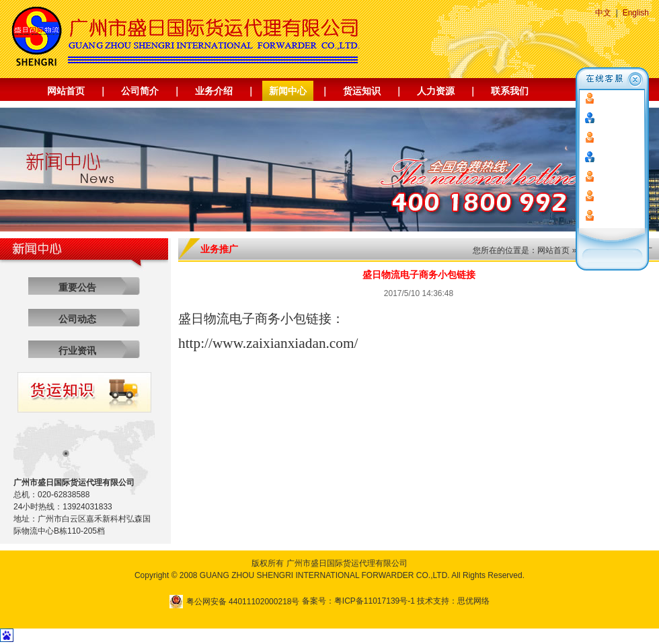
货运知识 (362, 91)
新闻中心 (288, 91)
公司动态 (77, 319)
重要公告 (77, 287)
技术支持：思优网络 (453, 601)
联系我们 (510, 91)
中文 (603, 13)
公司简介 (140, 91)
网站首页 (66, 91)
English (636, 13)
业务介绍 (214, 91)
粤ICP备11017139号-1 (375, 601)
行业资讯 (77, 351)
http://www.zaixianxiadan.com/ (268, 343)
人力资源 (436, 91)
